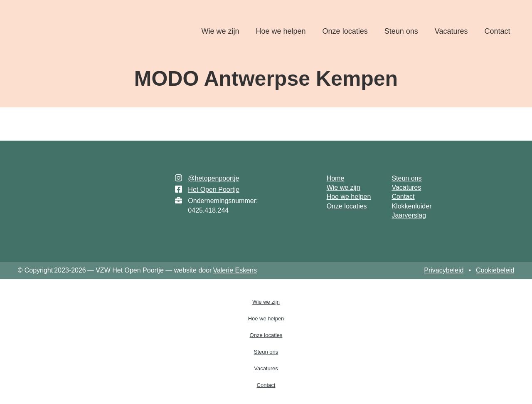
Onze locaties (345, 31)
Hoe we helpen (281, 31)
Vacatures (451, 31)
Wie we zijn (220, 31)
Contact (497, 31)
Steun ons (401, 31)
